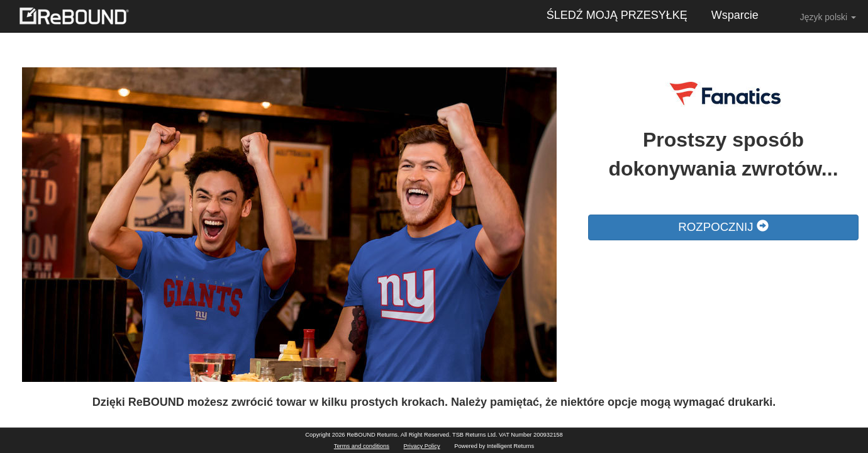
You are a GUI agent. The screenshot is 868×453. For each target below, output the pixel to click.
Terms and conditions (362, 446)
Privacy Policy (422, 446)
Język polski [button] (819, 16)
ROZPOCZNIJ (723, 227)
